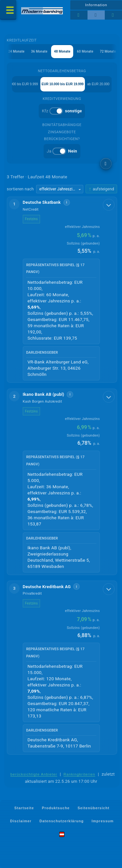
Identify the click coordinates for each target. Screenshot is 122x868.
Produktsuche (56, 808)
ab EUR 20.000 (98, 84)
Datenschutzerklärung (61, 821)
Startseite (24, 808)
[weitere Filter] (106, 164)
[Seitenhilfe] (113, 15)
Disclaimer (21, 821)
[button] (62, 290)
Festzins (31, 219)
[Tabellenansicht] (79, 15)
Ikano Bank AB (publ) (44, 394)
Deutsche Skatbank (42, 202)
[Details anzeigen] (109, 205)
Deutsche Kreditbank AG (47, 587)
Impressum (103, 821)
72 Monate (108, 51)
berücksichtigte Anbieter (34, 774)
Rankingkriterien (79, 774)
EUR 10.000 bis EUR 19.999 (63, 84)
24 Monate (16, 51)
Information (96, 5)
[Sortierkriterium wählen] (60, 189)
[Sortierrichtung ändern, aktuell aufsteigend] (101, 189)
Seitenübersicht (94, 808)
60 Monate (85, 51)
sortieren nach (20, 189)
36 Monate (39, 51)
